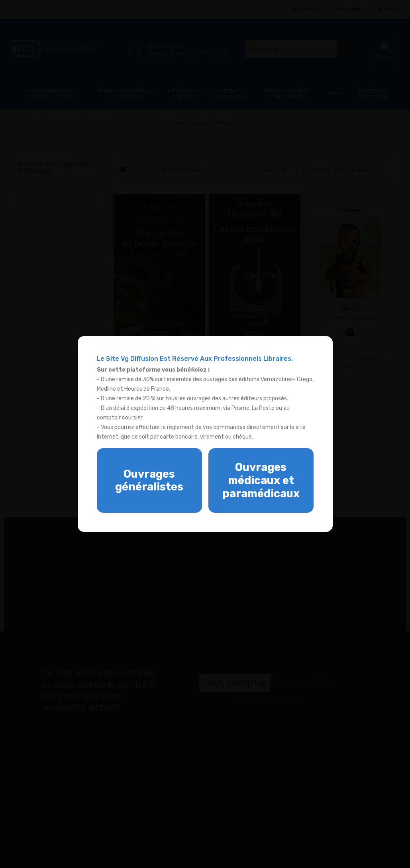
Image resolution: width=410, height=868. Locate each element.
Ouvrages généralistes (149, 481)
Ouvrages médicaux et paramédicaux (261, 480)
